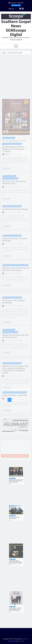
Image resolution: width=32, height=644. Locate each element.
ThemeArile (21, 641)
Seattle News (12, 641)
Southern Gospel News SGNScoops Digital (16, 28)
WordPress (25, 639)
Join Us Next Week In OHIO (15, 53)
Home (4, 53)
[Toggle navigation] (16, 46)
